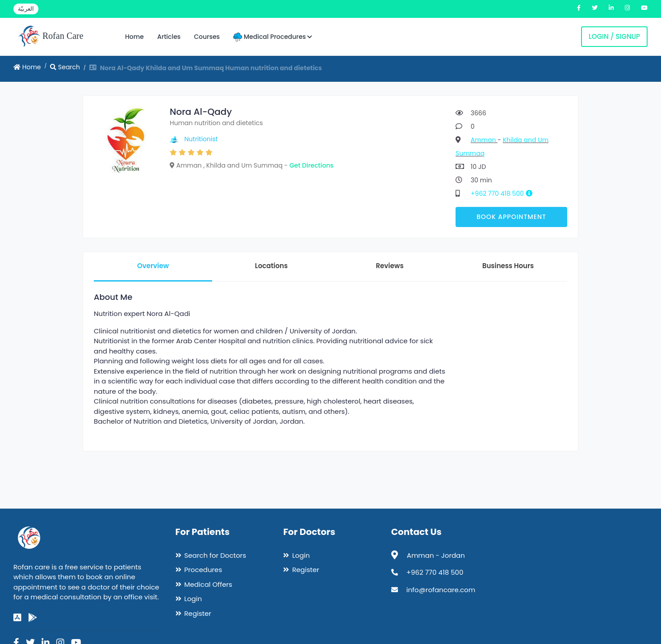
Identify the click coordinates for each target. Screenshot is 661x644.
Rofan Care (51, 37)
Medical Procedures (273, 37)
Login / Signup (614, 36)
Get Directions (312, 165)
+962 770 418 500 (505, 194)
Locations (271, 266)
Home (134, 37)
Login (193, 599)
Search (65, 67)
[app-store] (17, 618)
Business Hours (508, 266)
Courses (207, 37)
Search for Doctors (215, 555)
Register (198, 613)
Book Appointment (511, 217)
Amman (484, 140)
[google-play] (33, 618)
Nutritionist (201, 139)
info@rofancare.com (441, 590)
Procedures (203, 570)
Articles (169, 37)
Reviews (389, 266)
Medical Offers (208, 584)
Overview (153, 266)
